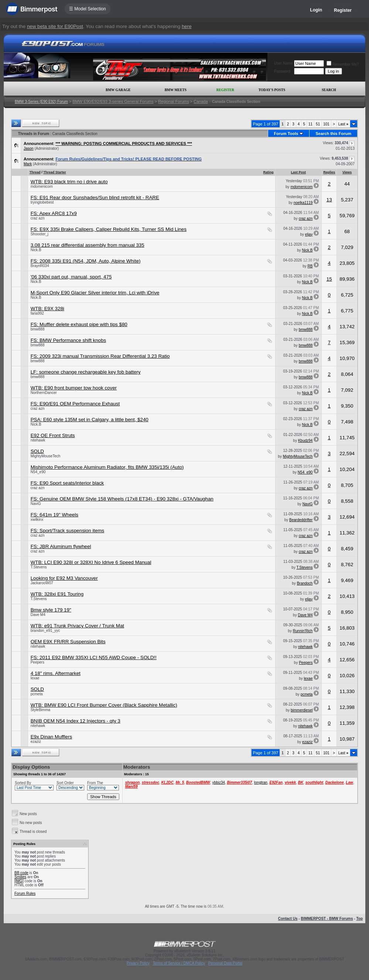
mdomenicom (42, 186)
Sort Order (65, 783)
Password (282, 71)
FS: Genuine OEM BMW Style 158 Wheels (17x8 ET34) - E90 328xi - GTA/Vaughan (122, 499)
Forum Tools (286, 134)
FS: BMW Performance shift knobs (68, 340)
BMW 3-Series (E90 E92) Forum (41, 102)
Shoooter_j (40, 234)
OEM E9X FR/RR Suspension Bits (68, 642)
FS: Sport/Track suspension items (68, 531)
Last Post (299, 172)
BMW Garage (118, 90)
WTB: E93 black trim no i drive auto (69, 182)
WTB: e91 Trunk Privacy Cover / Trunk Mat (77, 626)
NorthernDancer (44, 393)
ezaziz (36, 742)
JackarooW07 (42, 583)
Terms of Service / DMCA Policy (179, 963)
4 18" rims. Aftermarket (56, 673)
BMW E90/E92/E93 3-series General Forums (113, 101)
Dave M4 (38, 615)
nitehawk (38, 440)
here (187, 26)
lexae (35, 678)
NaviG (36, 504)
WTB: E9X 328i (47, 309)
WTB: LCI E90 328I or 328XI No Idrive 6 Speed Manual (91, 562)
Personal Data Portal (225, 963)
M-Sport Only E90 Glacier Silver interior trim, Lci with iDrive (95, 293)
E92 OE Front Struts (53, 435)
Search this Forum (333, 134)
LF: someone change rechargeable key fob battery (86, 372)
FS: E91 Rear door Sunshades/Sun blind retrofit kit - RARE (95, 198)
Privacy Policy (138, 963)
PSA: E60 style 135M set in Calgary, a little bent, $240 (90, 420)
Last (343, 124)
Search (329, 90)
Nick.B (36, 250)
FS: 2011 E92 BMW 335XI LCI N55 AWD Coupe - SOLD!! (94, 657)
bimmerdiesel (302, 710)
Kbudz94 (305, 441)
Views (347, 172)
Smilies (20, 877)
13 (329, 200)
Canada (201, 101)
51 (318, 124)
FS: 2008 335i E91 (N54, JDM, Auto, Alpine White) (86, 261)
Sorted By (23, 783)
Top (359, 919)
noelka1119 (303, 203)
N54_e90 (38, 472)
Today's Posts (272, 90)
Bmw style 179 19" (51, 610)
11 (310, 124)
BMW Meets (176, 90)
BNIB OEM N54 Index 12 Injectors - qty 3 (76, 721)
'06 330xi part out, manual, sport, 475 (71, 277)
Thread (35, 172)
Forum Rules (25, 894)
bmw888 (38, 329)
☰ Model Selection (88, 9)
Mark (28, 164)
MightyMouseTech (46, 456)
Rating (269, 172)
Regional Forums (174, 101)
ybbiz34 (218, 782)
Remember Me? (343, 64)
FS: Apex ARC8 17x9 (54, 213)
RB (310, 266)
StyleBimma (40, 710)
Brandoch (305, 583)
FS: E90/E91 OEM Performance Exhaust (75, 404)
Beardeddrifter (301, 520)
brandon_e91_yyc (45, 631)
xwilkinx (37, 520)
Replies (329, 172)
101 (326, 124)
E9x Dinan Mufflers (51, 737)
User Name (283, 63)
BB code (21, 873)
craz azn (38, 218)
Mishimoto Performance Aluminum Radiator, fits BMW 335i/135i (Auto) (107, 467)
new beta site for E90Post (55, 26)
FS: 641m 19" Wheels (54, 515)
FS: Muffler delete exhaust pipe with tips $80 (79, 324)
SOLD (37, 451)
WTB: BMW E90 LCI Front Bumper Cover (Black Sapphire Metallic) (104, 705)
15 (329, 279)
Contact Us (288, 919)
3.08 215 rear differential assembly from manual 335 (88, 245)
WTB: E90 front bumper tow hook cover (74, 388)
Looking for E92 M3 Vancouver (64, 578)
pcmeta (37, 694)
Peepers (37, 662)
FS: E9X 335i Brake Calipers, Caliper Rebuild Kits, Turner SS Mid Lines (109, 229)
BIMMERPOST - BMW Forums (327, 919)
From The (95, 783)
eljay (309, 234)
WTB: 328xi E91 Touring (57, 594)
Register (343, 10)
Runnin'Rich (303, 631)
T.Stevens (39, 567)
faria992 (37, 313)
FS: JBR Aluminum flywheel (61, 546)
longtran (261, 782)
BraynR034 (40, 266)
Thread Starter (55, 172)
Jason (29, 148)
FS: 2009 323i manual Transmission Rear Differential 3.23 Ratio (100, 356)
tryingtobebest (42, 202)
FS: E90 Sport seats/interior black (67, 483)
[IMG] (19, 881)
